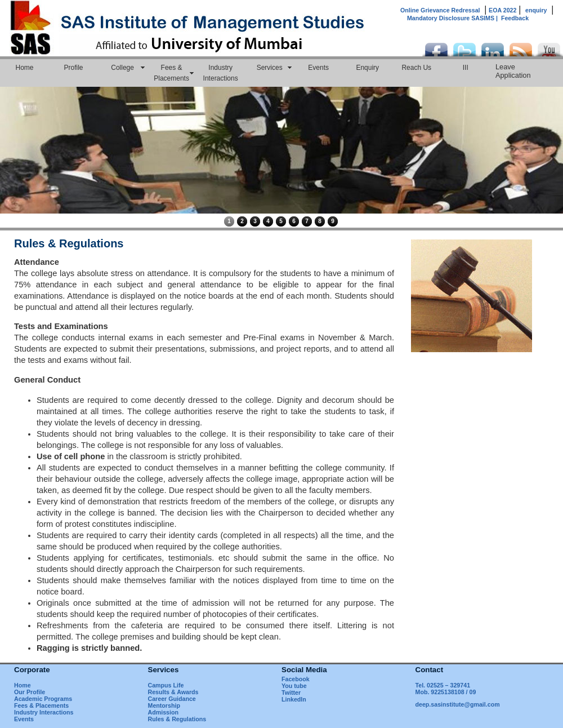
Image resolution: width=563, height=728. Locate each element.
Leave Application (513, 71)
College (122, 68)
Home (25, 68)
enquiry (536, 10)
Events (318, 68)
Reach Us (416, 68)
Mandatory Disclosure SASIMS (454, 18)
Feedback (515, 18)
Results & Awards (173, 692)
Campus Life (166, 685)
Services (270, 68)
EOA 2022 (502, 10)
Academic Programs (43, 699)
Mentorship (164, 705)
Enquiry (367, 68)
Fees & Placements (171, 73)
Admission (163, 712)
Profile (74, 68)
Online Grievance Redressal (440, 10)
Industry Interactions (221, 73)
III (466, 68)
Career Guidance (172, 699)
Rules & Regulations (177, 719)
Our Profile (30, 692)
